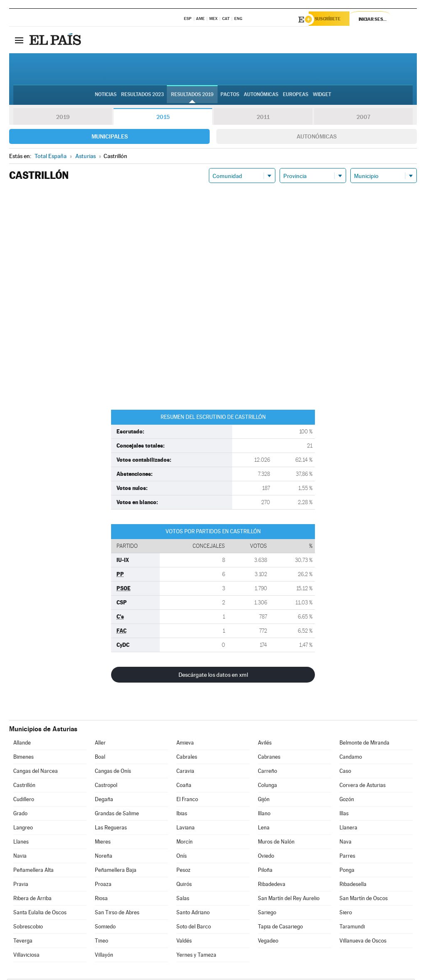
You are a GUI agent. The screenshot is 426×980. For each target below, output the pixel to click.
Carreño (267, 772)
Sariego (267, 914)
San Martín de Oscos (364, 900)
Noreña (104, 857)
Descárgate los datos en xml (213, 676)
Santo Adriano (193, 914)
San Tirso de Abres (117, 914)
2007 (363, 118)
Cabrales (187, 758)
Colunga (267, 786)
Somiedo (105, 928)
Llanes (21, 843)
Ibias (182, 815)
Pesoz (183, 871)
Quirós (184, 885)
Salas (183, 900)
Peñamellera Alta (33, 871)
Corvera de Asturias (363, 786)
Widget (322, 96)
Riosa (101, 900)
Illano (264, 815)
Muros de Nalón (276, 843)
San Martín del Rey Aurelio (289, 900)
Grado (20, 815)
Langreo (23, 829)
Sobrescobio (28, 928)
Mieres (103, 843)
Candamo (351, 758)
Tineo (102, 942)
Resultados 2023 (142, 96)
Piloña (265, 871)
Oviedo (266, 857)
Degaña (104, 801)
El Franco (187, 801)
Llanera (348, 829)
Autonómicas (317, 138)
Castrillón (24, 786)
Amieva (185, 744)
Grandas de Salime (117, 815)
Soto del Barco (194, 928)
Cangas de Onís (113, 772)
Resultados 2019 (192, 96)
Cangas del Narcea (36, 772)
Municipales (110, 138)
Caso (345, 772)
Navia (20, 857)
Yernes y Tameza (196, 956)
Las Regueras (111, 829)
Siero (346, 914)
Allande (22, 744)
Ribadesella (353, 885)
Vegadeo (268, 942)
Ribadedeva (272, 885)
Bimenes (24, 758)
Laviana (186, 829)
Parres (347, 857)
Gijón (264, 801)
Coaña (184, 786)
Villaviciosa (26, 956)
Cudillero (24, 801)
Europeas (296, 96)
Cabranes (269, 758)
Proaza (103, 885)
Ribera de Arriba (32, 900)
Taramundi (352, 928)
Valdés (184, 942)
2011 (263, 118)
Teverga (23, 942)
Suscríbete (332, 20)
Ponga (347, 871)
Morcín (185, 843)
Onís (182, 857)
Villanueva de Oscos (363, 942)
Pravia (21, 885)
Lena (264, 829)
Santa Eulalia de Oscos (40, 914)
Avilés (265, 744)
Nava (346, 843)
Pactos (230, 96)
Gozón (347, 801)
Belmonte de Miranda (364, 744)
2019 (63, 118)
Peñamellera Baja (116, 871)
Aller (100, 744)
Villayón (104, 956)
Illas (344, 815)
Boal (100, 758)
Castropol (106, 786)
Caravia (185, 772)
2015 (163, 118)
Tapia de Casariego (280, 928)
